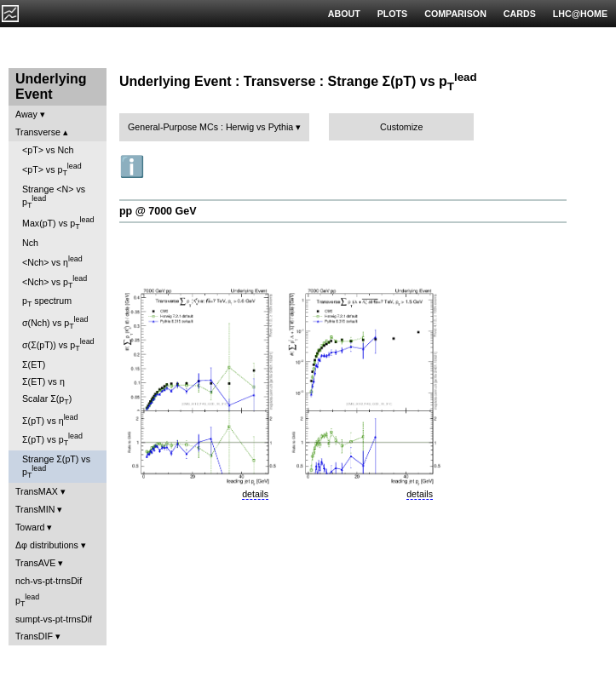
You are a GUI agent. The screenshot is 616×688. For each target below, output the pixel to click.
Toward (30, 527)
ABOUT (344, 14)
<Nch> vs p (55, 282)
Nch (30, 243)
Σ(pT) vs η (50, 419)
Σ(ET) (34, 364)
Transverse (38, 132)
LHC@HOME (580, 14)
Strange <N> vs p (54, 197)
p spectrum (47, 302)
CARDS (520, 14)
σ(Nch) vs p (55, 323)
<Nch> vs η (52, 261)
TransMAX (37, 491)
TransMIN (35, 509)
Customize (401, 127)
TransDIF (34, 636)
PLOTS (393, 14)
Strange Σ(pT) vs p (56, 467)
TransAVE (35, 563)
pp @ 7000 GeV (158, 211)
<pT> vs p (52, 169)
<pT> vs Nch (48, 150)
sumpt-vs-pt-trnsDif (54, 619)
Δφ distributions (47, 545)
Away (26, 114)
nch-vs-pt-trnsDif (49, 581)
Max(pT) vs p (58, 223)
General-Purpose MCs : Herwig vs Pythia (210, 127)
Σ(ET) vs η (43, 381)
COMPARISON (455, 14)
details (255, 494)
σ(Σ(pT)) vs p (58, 345)
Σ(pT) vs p (52, 439)
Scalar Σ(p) (47, 400)
